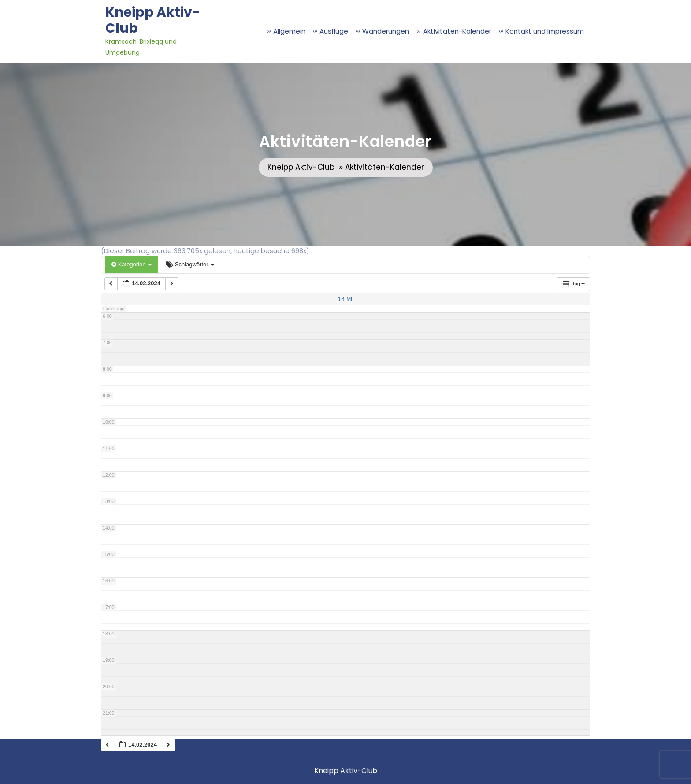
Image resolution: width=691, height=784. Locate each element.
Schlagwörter (190, 264)
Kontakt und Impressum (545, 31)
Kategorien (132, 264)
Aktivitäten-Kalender (457, 31)
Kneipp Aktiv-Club (153, 20)
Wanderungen (386, 31)
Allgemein (289, 31)
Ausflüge (334, 31)
